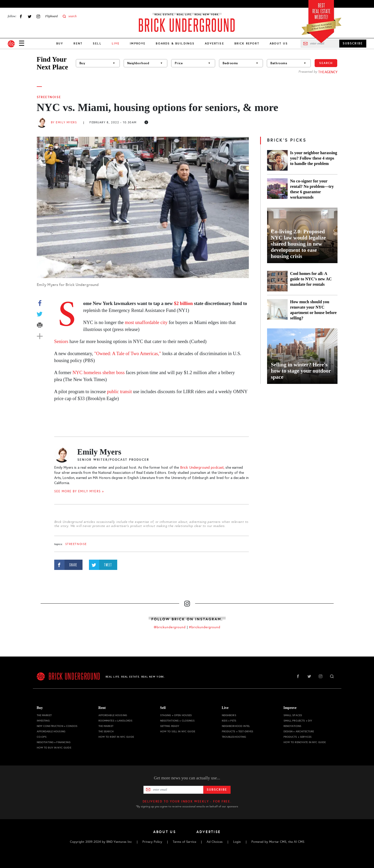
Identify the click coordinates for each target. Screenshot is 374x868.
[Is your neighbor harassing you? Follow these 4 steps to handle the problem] (277, 160)
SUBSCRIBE (353, 43)
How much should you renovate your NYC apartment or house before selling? (313, 310)
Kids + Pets (229, 721)
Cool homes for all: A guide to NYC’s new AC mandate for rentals (311, 279)
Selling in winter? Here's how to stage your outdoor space (301, 371)
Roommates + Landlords (116, 721)
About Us (279, 43)
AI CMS (299, 842)
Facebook (21, 16)
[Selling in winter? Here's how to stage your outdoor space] (302, 356)
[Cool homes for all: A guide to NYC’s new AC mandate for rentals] (277, 281)
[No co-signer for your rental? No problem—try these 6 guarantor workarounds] (277, 189)
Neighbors (229, 715)
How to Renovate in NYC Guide (305, 742)
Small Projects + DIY (298, 721)
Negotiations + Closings (177, 721)
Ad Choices (215, 842)
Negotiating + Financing (54, 742)
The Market (44, 715)
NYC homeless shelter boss (99, 373)
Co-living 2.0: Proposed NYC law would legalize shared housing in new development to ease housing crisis (298, 244)
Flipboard (51, 16)
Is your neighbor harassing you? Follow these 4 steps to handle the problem (314, 158)
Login (237, 842)
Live (225, 708)
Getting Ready (170, 726)
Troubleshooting (234, 737)
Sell (97, 43)
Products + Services (298, 737)
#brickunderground (205, 627)
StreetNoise (49, 97)
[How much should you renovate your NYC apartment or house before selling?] (277, 310)
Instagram (38, 16)
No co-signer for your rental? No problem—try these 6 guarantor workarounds (312, 189)
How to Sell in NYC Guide (178, 731)
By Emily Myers (64, 122)
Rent (78, 43)
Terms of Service (184, 842)
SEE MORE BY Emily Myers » (79, 491)
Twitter (30, 16)
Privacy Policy (152, 842)
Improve (138, 43)
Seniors (61, 341)
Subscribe (217, 790)
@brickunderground (170, 627)
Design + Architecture (299, 731)
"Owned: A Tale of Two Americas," (128, 354)
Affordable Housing (51, 731)
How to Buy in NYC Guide (54, 748)
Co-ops (42, 737)
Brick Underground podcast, (202, 468)
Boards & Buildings (175, 43)
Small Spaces (293, 715)
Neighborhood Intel (236, 726)
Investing (43, 721)
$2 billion (184, 303)
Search (326, 63)
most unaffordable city (146, 322)
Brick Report (247, 43)
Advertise (214, 43)
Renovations (293, 726)
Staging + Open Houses (176, 715)
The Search (106, 731)
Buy (60, 43)
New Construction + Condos (57, 726)
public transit (119, 392)
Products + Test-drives (238, 731)
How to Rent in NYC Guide (116, 737)
